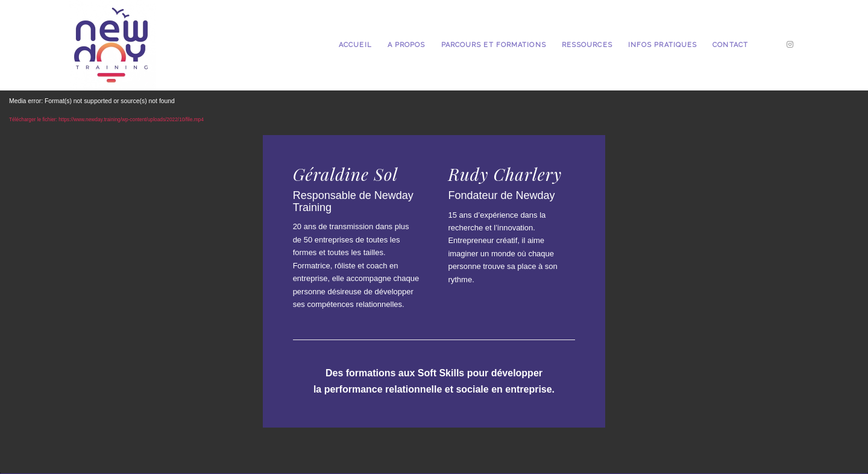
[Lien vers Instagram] (790, 45)
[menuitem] (355, 45)
